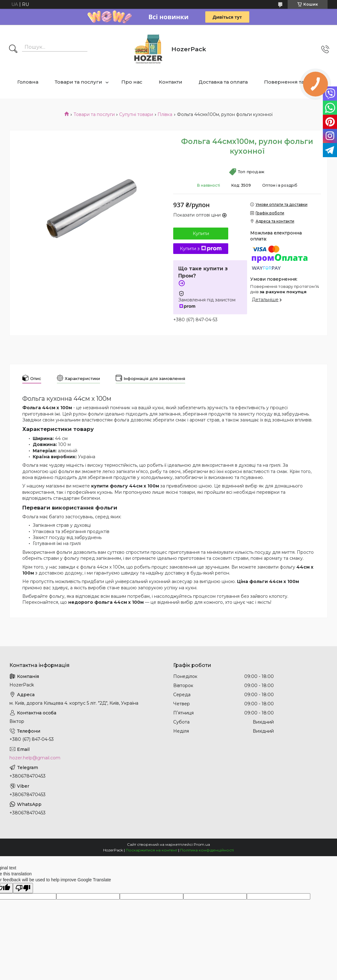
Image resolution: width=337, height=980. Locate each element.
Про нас (132, 82)
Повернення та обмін (292, 82)
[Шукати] (13, 49)
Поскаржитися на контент (152, 850)
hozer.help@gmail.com (35, 758)
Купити (201, 234)
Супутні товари (136, 114)
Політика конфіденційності (207, 850)
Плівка (165, 114)
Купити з (201, 249)
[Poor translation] (23, 888)
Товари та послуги (78, 82)
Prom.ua (202, 844)
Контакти (171, 82)
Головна (28, 82)
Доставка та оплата (223, 82)
